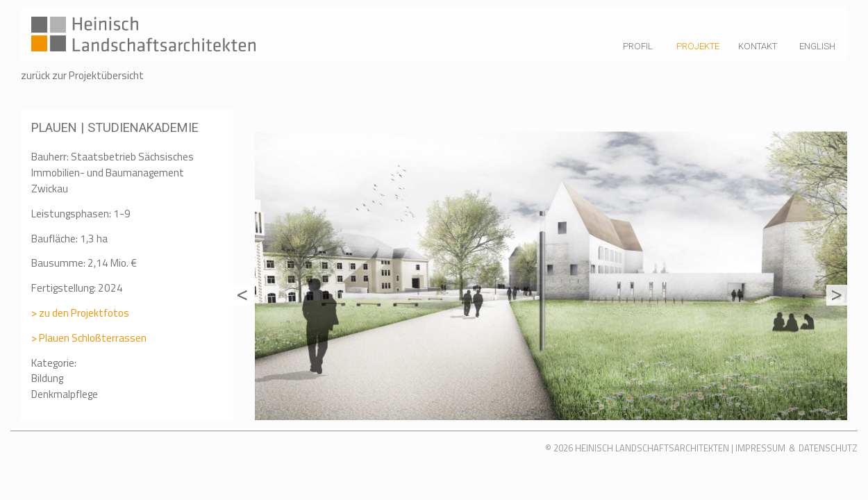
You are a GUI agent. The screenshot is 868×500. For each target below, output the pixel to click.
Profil (638, 46)
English (817, 46)
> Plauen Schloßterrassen (89, 338)
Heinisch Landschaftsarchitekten (652, 448)
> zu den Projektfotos (80, 313)
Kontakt (758, 46)
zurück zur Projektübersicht (82, 75)
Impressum (760, 448)
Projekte (698, 46)
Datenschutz (828, 448)
